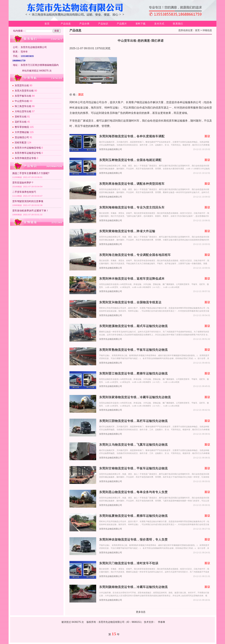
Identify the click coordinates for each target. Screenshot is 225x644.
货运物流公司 (22, 137)
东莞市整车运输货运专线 (28, 153)
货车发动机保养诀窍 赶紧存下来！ (30, 211)
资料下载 (141, 24)
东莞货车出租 (22, 85)
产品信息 (66, 24)
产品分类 (84, 24)
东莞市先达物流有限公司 (111, 149)
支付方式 (159, 24)
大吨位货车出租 (23, 111)
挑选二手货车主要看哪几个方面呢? (31, 173)
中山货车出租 (22, 101)
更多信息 (141, 612)
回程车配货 (21, 143)
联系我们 (178, 24)
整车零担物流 (22, 127)
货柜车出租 (21, 117)
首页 (47, 24)
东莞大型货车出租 (24, 91)
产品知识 (103, 24)
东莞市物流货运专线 (25, 158)
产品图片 (122, 24)
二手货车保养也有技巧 (24, 192)
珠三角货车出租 (23, 106)
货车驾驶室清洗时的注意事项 (28, 201)
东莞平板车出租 (23, 96)
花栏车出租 (21, 122)
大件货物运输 (22, 132)
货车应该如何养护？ (23, 183)
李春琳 (161, 622)
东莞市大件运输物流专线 (28, 148)
